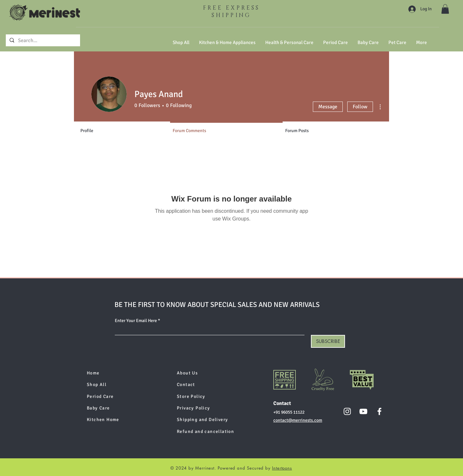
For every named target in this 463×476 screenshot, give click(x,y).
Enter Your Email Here (136, 321)
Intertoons (282, 468)
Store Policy (191, 396)
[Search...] (42, 40)
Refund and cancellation (205, 431)
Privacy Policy (194, 408)
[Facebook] (379, 411)
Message (328, 107)
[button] (445, 9)
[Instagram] (347, 411)
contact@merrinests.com (298, 420)
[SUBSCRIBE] (328, 341)
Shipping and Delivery (202, 420)
